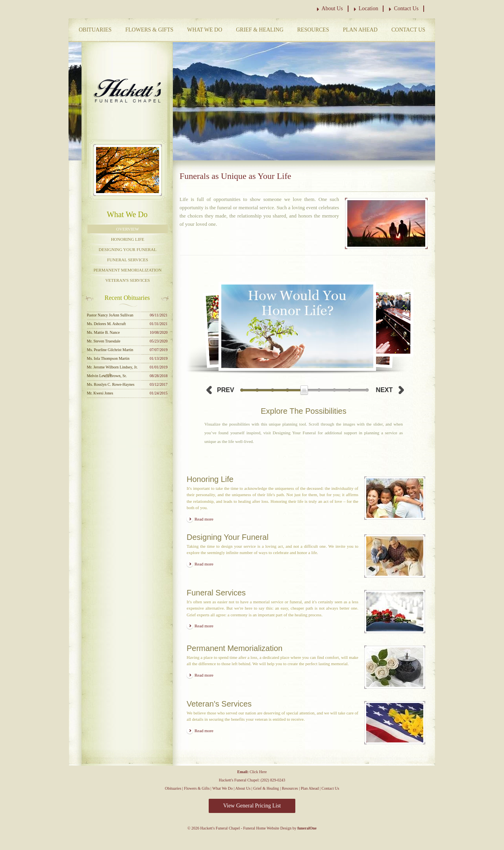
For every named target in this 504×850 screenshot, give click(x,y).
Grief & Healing (260, 30)
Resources (313, 30)
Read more (204, 519)
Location (369, 8)
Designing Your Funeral (128, 249)
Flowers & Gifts (149, 30)
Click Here (258, 772)
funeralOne (307, 828)
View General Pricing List (252, 806)
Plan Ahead (360, 30)
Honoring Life (128, 239)
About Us (332, 8)
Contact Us (406, 8)
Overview (128, 229)
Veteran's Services (127, 280)
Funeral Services (128, 260)
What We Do (205, 30)
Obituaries (95, 30)
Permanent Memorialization (127, 270)
